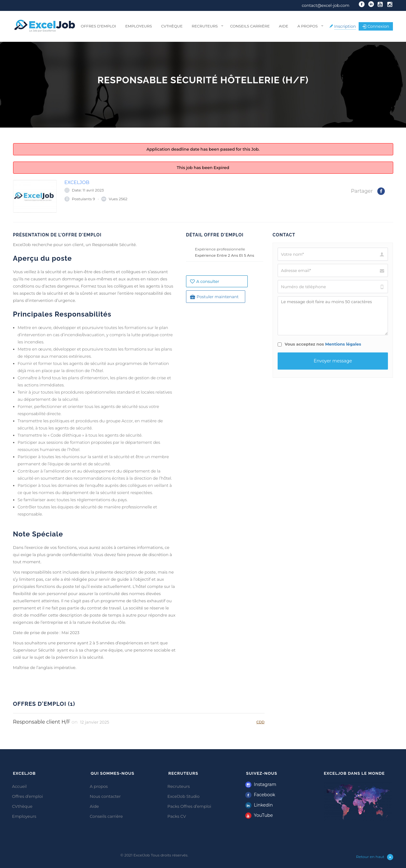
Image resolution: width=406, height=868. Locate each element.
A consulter (205, 281)
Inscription (345, 26)
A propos (307, 26)
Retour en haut (375, 857)
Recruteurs (205, 26)
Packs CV (177, 816)
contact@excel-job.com (325, 5)
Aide (284, 26)
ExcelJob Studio (183, 796)
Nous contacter (105, 796)
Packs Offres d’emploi (189, 806)
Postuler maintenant (214, 297)
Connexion (376, 26)
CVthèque (172, 26)
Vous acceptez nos (319, 344)
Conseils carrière (250, 26)
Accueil (19, 786)
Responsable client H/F (42, 722)
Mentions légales (343, 344)
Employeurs (139, 26)
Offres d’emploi (98, 26)
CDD (260, 722)
